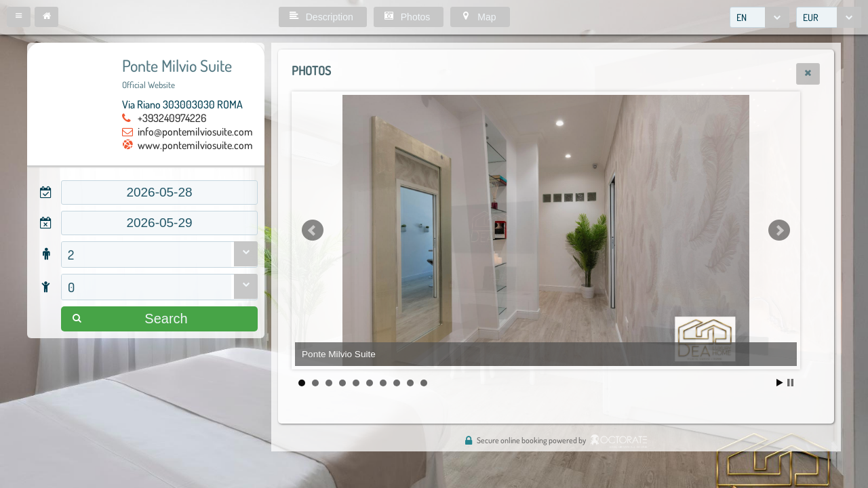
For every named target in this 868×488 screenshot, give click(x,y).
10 (424, 383)
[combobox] (759, 17)
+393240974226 (172, 118)
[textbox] (159, 192)
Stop (790, 383)
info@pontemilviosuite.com (195, 131)
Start (780, 383)
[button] (19, 17)
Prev (313, 230)
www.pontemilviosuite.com (195, 145)
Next (779, 230)
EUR (811, 17)
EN (742, 17)
